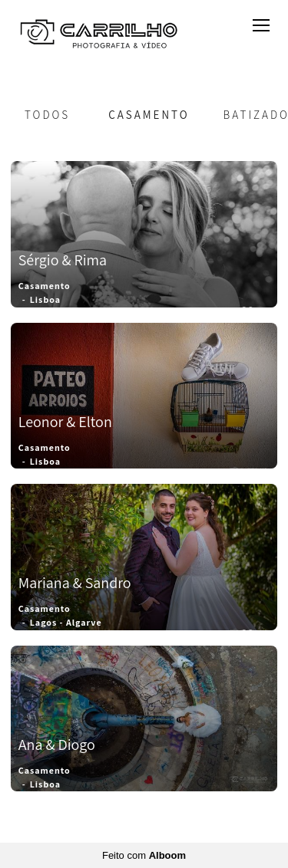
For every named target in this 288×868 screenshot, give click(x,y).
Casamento (149, 115)
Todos (47, 115)
